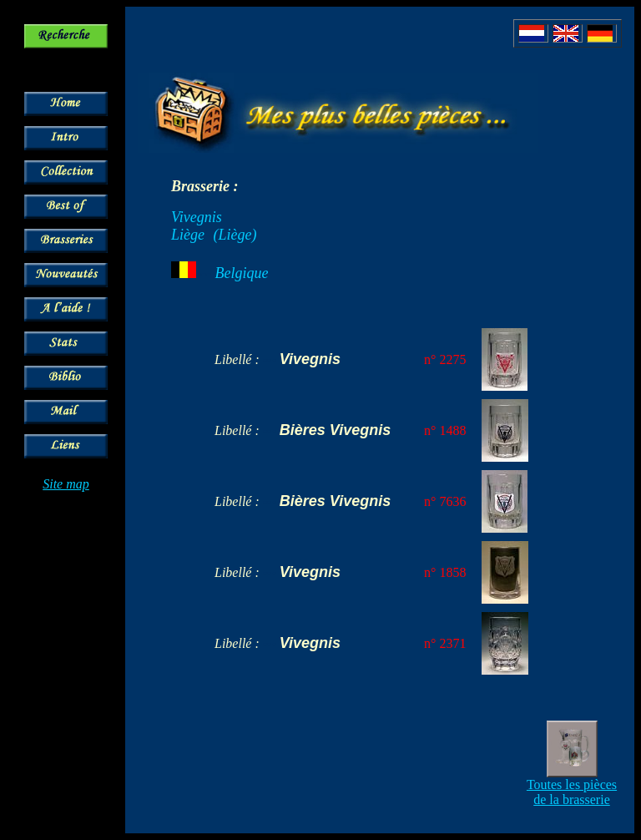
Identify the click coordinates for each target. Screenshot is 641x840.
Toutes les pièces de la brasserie (572, 792)
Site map (66, 484)
